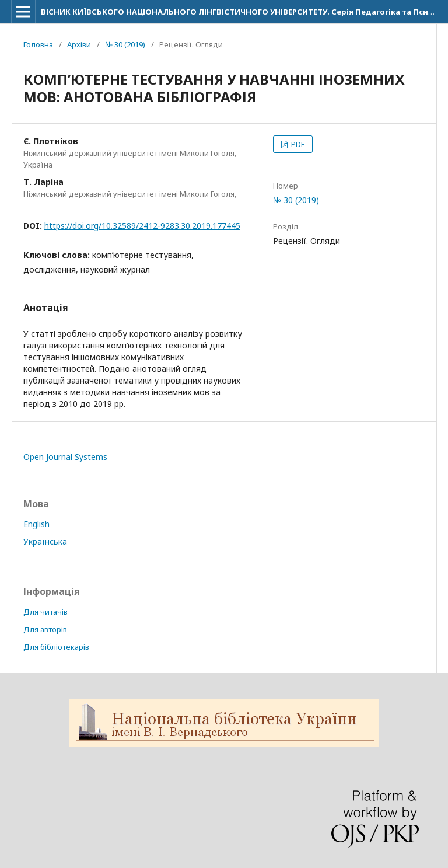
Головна (38, 44)
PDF (297, 144)
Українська (45, 541)
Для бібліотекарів (56, 647)
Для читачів (45, 612)
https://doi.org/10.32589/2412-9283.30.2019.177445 (142, 226)
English (36, 524)
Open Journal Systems (65, 457)
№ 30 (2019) (125, 44)
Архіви (79, 44)
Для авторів (45, 629)
